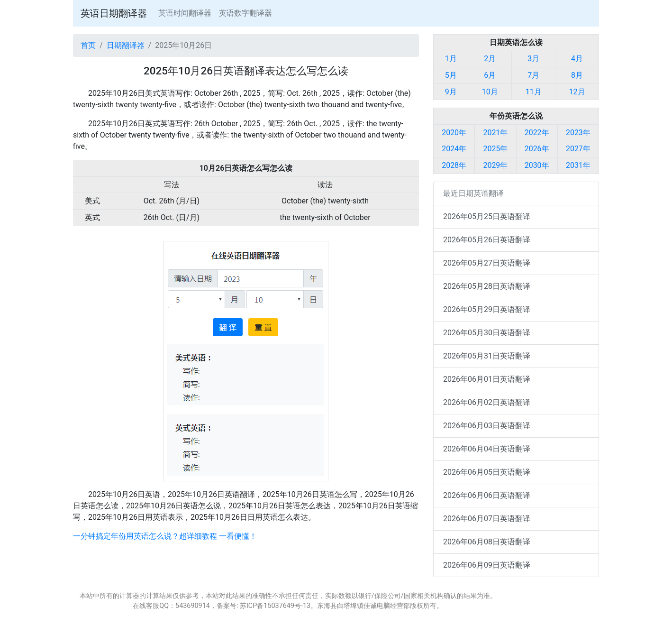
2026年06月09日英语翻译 (487, 565)
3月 (533, 59)
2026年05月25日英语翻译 (487, 216)
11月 (534, 92)
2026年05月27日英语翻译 (487, 263)
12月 (577, 92)
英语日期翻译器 (114, 13)
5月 (451, 75)
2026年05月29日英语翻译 (487, 309)
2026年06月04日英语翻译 (487, 449)
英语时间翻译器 (185, 13)
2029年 (495, 165)
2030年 (537, 165)
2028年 (454, 165)
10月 (490, 92)
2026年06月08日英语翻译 (487, 542)
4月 (577, 59)
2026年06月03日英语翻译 (487, 426)
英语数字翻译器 (245, 13)
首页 (88, 45)
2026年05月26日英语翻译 (487, 240)
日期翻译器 (126, 45)
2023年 (578, 133)
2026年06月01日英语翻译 (487, 379)
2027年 (578, 149)
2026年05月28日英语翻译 (487, 286)
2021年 (495, 133)
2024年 (454, 149)
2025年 (495, 149)
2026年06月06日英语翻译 (487, 495)
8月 (577, 75)
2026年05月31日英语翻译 (487, 356)
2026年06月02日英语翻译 (487, 402)
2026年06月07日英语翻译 (487, 519)
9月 (451, 92)
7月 (533, 75)
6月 (490, 75)
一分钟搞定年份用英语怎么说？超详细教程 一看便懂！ (165, 536)
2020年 (454, 133)
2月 (490, 59)
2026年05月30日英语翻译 (487, 333)
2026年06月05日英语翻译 (487, 472)
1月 (451, 59)
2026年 (537, 149)
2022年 (537, 133)
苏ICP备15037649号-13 (275, 606)
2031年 (578, 165)
